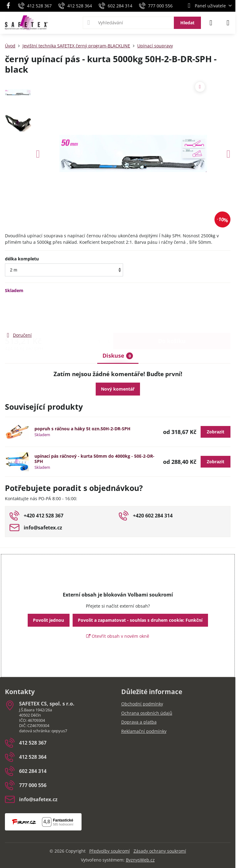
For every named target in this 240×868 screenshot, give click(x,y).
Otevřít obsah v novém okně (118, 636)
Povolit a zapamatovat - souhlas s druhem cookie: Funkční (140, 620)
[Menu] (228, 23)
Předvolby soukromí (110, 851)
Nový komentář (118, 389)
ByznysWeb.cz (140, 860)
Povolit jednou (48, 620)
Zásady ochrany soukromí (160, 851)
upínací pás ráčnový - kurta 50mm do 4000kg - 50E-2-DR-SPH (94, 459)
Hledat (187, 23)
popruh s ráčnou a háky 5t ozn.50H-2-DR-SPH (82, 429)
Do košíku (172, 312)
